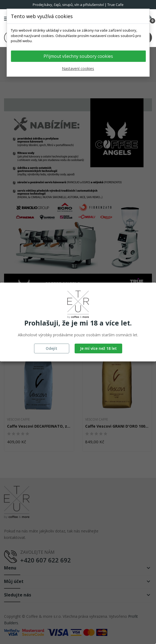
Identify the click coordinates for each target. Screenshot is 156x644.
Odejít (52, 348)
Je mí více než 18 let (98, 348)
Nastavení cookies (78, 68)
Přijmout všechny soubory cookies (78, 56)
